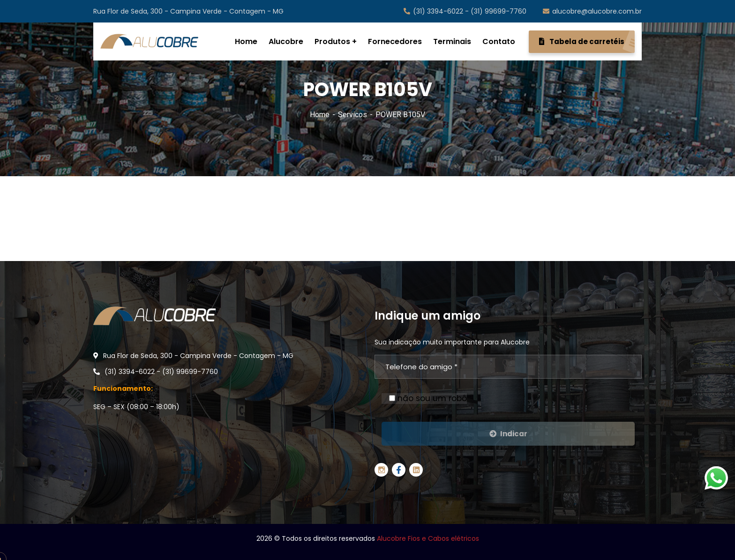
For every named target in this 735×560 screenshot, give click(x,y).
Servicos (352, 115)
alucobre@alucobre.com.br (592, 11)
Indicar (508, 434)
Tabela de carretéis (587, 42)
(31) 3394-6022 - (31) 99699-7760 (465, 11)
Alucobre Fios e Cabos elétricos (428, 538)
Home (320, 115)
